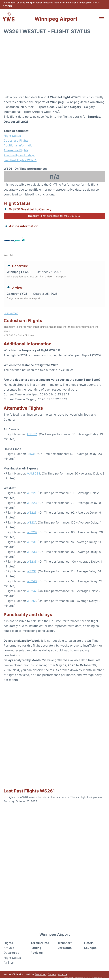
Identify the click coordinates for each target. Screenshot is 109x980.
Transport (65, 943)
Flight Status (12, 136)
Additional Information (19, 145)
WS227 (31, 522)
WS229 (32, 532)
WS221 (31, 493)
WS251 (31, 601)
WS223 (32, 503)
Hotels (89, 943)
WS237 (31, 571)
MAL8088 (33, 473)
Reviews (37, 953)
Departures (11, 953)
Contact (52, 974)
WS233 (32, 552)
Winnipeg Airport (56, 19)
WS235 (32, 562)
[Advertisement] (54, 66)
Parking (36, 948)
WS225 (32, 513)
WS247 (31, 591)
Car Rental (65, 948)
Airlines (9, 963)
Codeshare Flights (16, 141)
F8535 (31, 454)
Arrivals (9, 948)
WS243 (32, 581)
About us (63, 974)
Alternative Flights (16, 150)
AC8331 (32, 434)
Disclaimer (40, 974)
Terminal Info (40, 943)
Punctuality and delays (19, 155)
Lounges (90, 948)
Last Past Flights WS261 (20, 160)
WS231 (31, 542)
